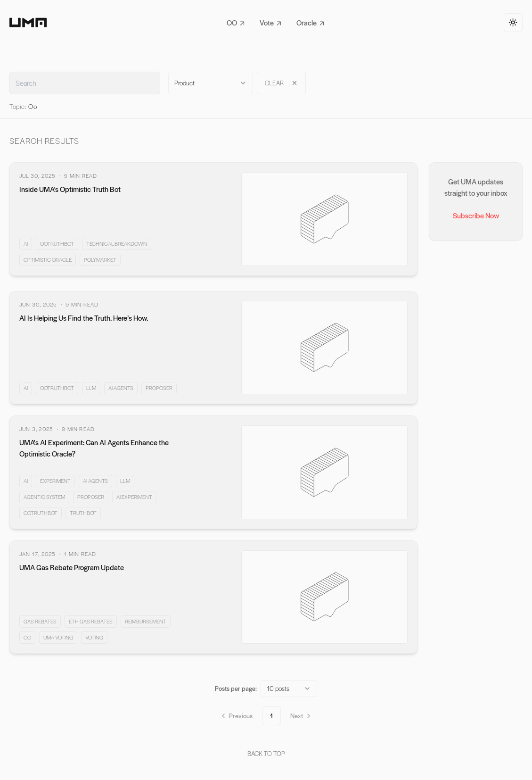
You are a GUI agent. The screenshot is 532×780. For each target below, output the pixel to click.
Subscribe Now (476, 215)
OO (236, 22)
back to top (266, 753)
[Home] (28, 23)
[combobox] (211, 83)
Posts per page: (236, 688)
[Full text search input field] (85, 83)
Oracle (310, 22)
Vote (270, 22)
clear (281, 83)
